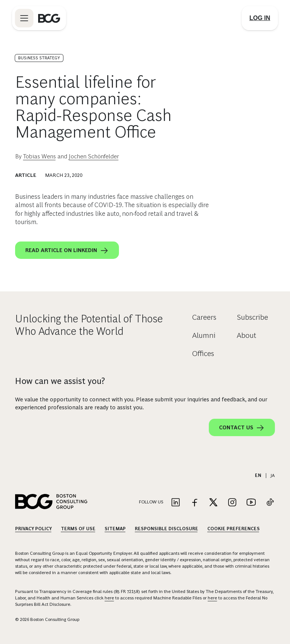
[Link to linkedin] (176, 503)
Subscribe (252, 317)
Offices (203, 353)
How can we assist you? (60, 381)
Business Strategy (39, 58)
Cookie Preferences (234, 529)
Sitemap (115, 529)
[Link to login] (260, 18)
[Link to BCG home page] (49, 18)
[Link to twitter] (213, 503)
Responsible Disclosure (167, 529)
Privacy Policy (33, 529)
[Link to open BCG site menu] (24, 18)
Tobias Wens (39, 156)
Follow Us (151, 502)
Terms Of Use (78, 529)
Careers (204, 317)
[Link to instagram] (232, 503)
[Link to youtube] (251, 503)
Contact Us (242, 428)
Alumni (204, 335)
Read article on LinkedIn (67, 251)
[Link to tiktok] (270, 503)
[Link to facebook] (194, 503)
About (247, 335)
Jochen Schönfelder (94, 156)
